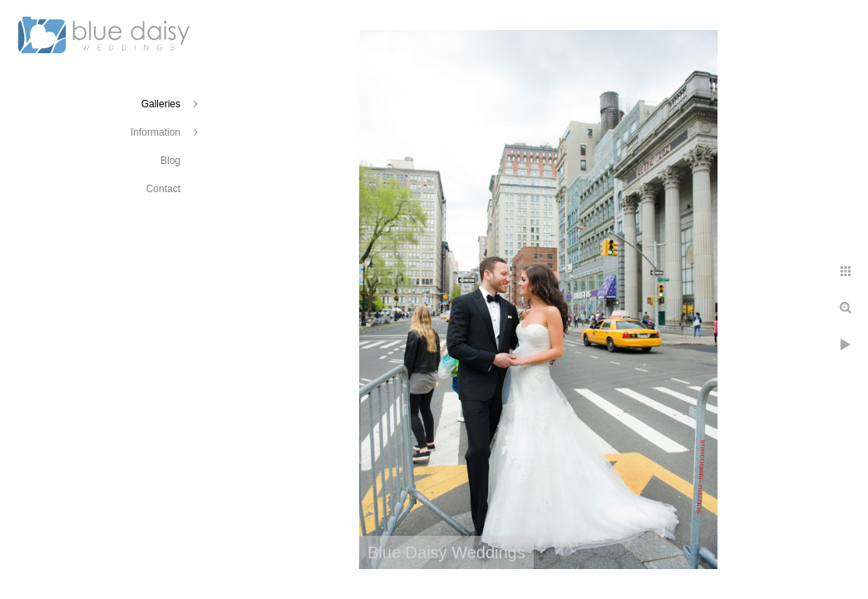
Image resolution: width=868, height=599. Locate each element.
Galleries (161, 104)
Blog (170, 161)
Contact (163, 189)
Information (155, 132)
